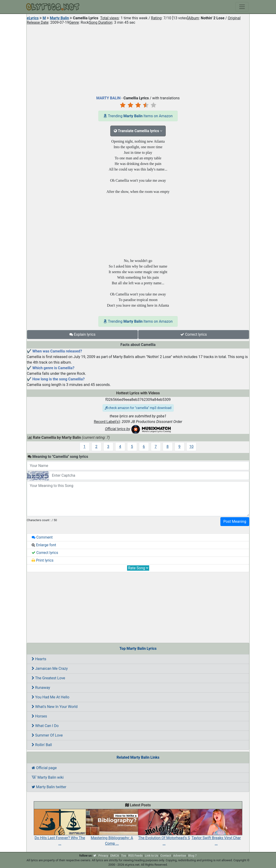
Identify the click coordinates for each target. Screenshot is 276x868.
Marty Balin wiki (48, 777)
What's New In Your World (55, 707)
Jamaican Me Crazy (50, 669)
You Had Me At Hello (50, 697)
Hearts (39, 659)
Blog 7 (193, 856)
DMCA (115, 856)
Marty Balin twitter (49, 787)
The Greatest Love (48, 678)
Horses (39, 716)
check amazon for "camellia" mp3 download (138, 408)
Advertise (180, 856)
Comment (42, 537)
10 (192, 447)
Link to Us (152, 856)
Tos (124, 856)
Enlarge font (44, 545)
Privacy (103, 856)
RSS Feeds (135, 856)
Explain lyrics (82, 334)
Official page (44, 768)
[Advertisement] (138, 59)
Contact (166, 856)
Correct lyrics (194, 334)
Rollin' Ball (42, 745)
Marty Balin (59, 18)
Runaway (41, 688)
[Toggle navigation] (242, 7)
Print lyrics (43, 560)
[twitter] (95, 856)
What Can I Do (45, 726)
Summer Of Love (47, 735)
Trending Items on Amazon (138, 116)
